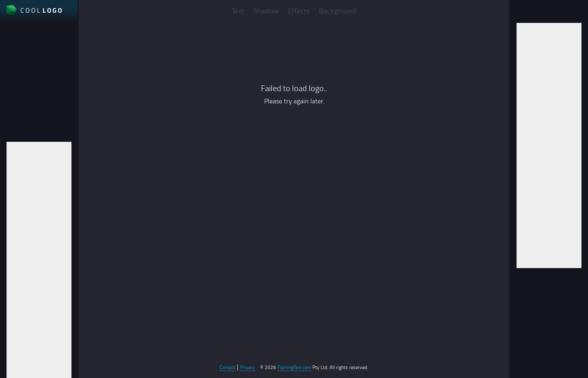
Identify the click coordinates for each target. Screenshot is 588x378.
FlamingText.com (294, 367)
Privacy (248, 367)
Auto (13, 103)
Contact (227, 367)
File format (22, 75)
